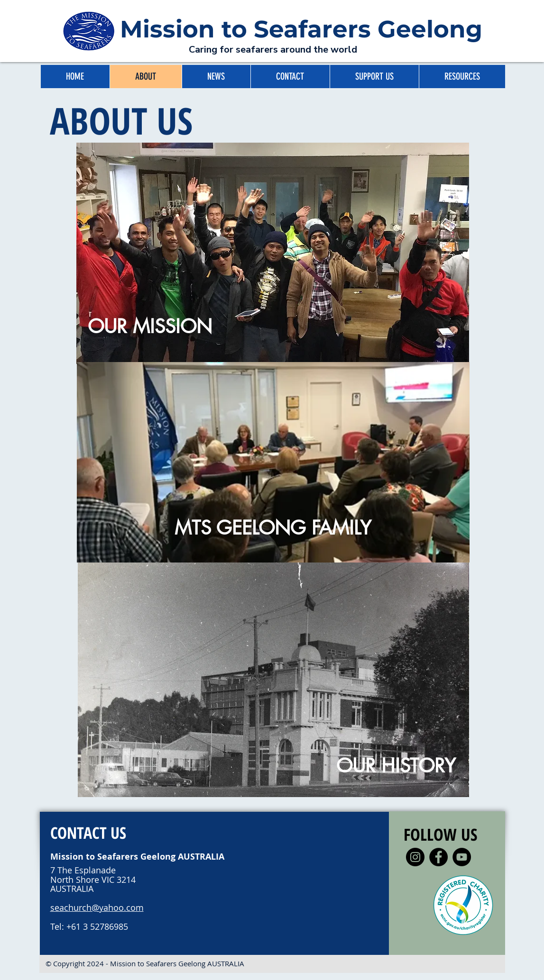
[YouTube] (462, 857)
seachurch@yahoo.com (97, 907)
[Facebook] (438, 857)
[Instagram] (415, 857)
